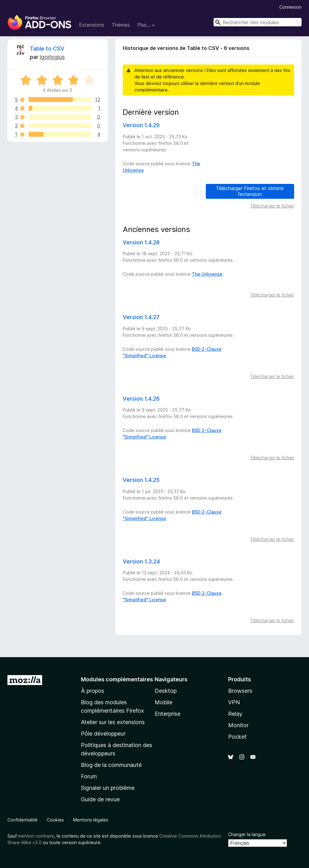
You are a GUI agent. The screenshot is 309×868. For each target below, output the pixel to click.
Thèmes (121, 25)
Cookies (55, 820)
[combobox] (258, 22)
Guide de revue (100, 799)
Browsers (240, 691)
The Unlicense (207, 274)
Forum (89, 776)
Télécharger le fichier (272, 206)
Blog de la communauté (111, 765)
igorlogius (52, 57)
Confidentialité (22, 820)
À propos (93, 691)
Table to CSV (47, 49)
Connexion (290, 7)
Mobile (163, 702)
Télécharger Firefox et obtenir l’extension (250, 191)
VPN (234, 702)
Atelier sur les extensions (113, 722)
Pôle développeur (103, 734)
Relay (235, 714)
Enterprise (168, 714)
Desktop (166, 691)
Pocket (237, 737)
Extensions (92, 25)
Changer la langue (247, 834)
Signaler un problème (108, 788)
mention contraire (36, 836)
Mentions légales (91, 820)
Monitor (238, 725)
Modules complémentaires (117, 679)
